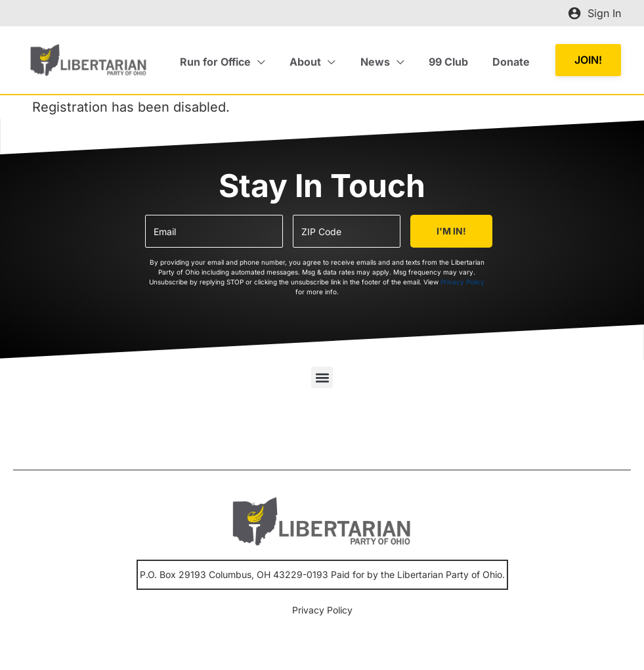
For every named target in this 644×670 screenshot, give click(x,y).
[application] (274, 62)
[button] (588, 60)
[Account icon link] (594, 13)
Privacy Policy (462, 282)
